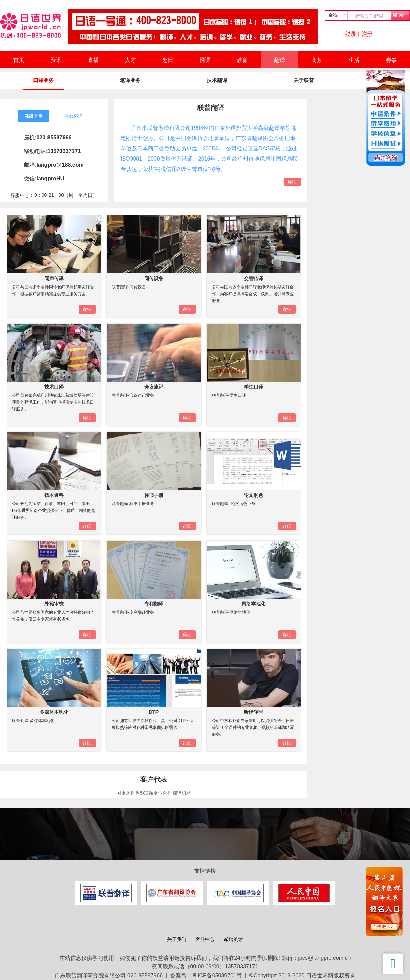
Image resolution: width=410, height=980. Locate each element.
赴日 (168, 60)
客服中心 (205, 940)
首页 (19, 60)
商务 (317, 60)
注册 (367, 34)
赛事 (391, 60)
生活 (354, 60)
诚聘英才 (233, 940)
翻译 (279, 60)
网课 (205, 60)
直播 (93, 60)
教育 (242, 60)
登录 (351, 34)
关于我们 (177, 940)
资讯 (56, 60)
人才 (131, 60)
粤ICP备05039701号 (217, 975)
